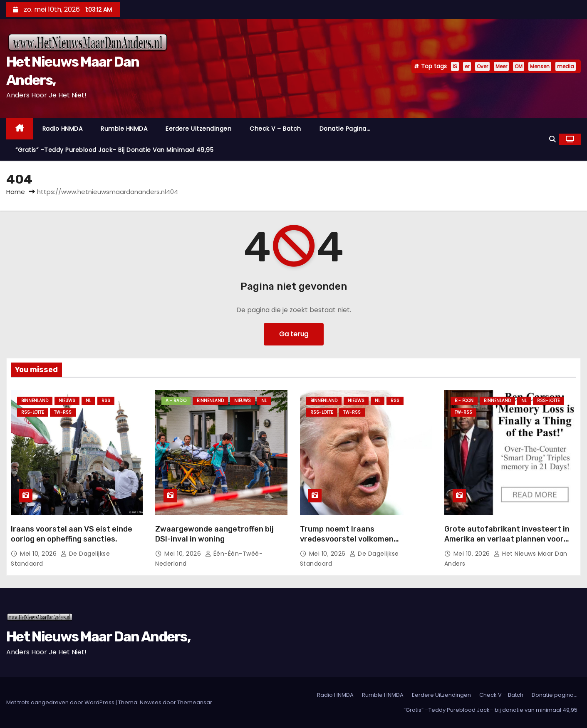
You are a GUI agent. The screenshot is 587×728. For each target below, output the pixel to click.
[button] (552, 139)
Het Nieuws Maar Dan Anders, (98, 637)
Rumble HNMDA (124, 129)
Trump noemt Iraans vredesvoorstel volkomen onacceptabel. (347, 539)
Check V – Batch (275, 129)
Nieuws (67, 401)
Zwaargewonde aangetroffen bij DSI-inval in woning (214, 534)
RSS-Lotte (32, 412)
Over (482, 66)
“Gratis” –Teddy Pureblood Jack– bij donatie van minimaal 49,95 (114, 150)
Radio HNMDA (63, 129)
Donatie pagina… (345, 129)
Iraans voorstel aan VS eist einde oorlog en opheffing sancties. (72, 534)
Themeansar (195, 702)
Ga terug (294, 334)
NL (88, 401)
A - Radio (176, 401)
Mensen (540, 66)
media (566, 66)
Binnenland (35, 401)
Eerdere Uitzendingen (198, 129)
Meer (501, 66)
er (467, 66)
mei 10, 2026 (39, 554)
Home (16, 192)
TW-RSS (63, 412)
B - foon (464, 401)
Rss (106, 401)
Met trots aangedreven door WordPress (61, 702)
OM (519, 66)
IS (455, 66)
